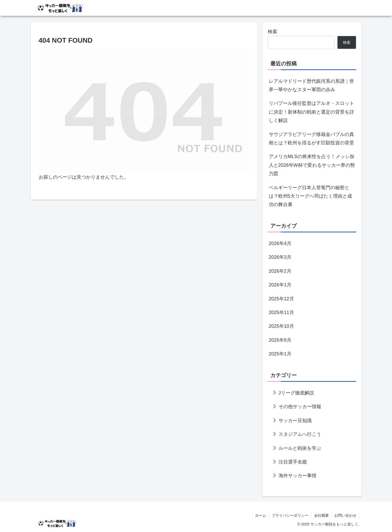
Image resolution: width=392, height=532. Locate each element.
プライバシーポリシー (290, 515)
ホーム (261, 515)
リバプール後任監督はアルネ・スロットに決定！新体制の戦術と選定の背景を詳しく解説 (311, 112)
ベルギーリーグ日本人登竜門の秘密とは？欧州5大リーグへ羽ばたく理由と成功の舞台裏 (310, 196)
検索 (272, 32)
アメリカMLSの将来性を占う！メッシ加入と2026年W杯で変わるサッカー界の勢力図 (312, 165)
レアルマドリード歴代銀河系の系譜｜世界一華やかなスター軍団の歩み (311, 85)
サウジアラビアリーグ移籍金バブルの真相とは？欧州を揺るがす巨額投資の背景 (311, 139)
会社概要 (321, 515)
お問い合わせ (345, 515)
